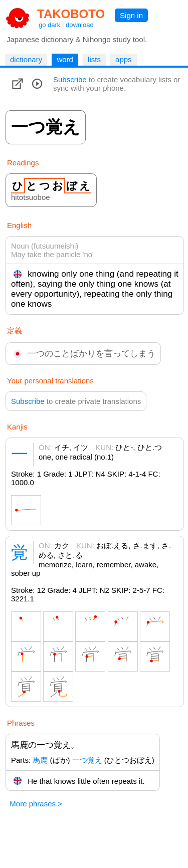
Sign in (131, 15)
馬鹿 (40, 760)
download (80, 25)
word (65, 59)
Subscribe (70, 79)
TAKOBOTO (71, 14)
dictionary (26, 59)
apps (124, 59)
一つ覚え (87, 760)
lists (94, 59)
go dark (49, 25)
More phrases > (36, 804)
